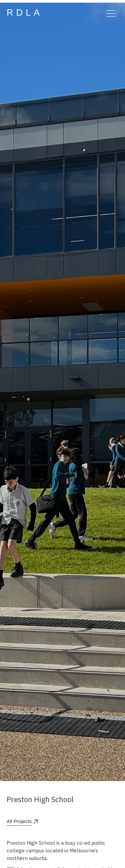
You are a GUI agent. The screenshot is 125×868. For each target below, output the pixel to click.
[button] (108, 13)
